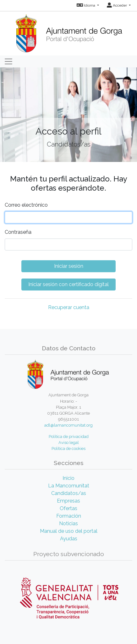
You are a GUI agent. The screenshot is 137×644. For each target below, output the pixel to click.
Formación (69, 516)
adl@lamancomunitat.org (68, 425)
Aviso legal (69, 443)
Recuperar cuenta (69, 307)
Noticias (68, 523)
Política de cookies (68, 448)
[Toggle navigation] (8, 61)
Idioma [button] (86, 5)
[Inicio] (69, 31)
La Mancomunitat (69, 486)
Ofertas (68, 508)
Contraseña (18, 232)
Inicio (68, 478)
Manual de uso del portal (69, 531)
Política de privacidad (69, 437)
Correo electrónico (26, 205)
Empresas (68, 501)
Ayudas (69, 539)
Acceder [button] (117, 5)
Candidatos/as (69, 493)
